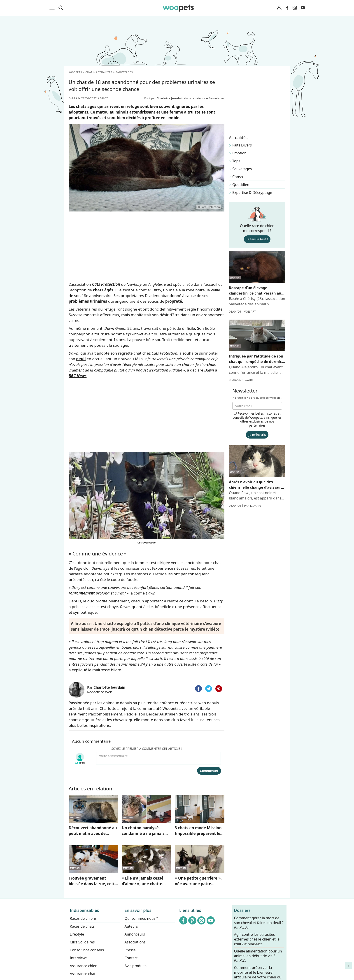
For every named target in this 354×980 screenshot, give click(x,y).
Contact (131, 958)
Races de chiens (83, 918)
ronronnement (82, 593)
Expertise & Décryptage (252, 193)
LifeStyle (77, 934)
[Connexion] (279, 8)
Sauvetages (242, 169)
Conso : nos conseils (87, 950)
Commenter (209, 771)
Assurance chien (84, 966)
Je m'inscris (257, 435)
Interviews (79, 958)
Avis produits (136, 966)
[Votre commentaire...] (158, 758)
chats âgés (103, 290)
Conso (238, 177)
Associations (135, 942)
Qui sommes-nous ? (141, 918)
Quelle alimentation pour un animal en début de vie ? (258, 956)
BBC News (78, 376)
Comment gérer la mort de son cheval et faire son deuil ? (259, 923)
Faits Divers (242, 145)
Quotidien (241, 185)
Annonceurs (135, 934)
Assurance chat (83, 974)
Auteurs (131, 926)
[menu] (53, 8)
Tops (236, 161)
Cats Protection (106, 284)
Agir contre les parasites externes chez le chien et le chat (257, 939)
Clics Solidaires (82, 942)
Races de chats (82, 926)
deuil (81, 359)
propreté (174, 301)
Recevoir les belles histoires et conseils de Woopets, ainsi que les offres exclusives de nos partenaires (257, 419)
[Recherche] (61, 8)
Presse (130, 950)
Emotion (239, 153)
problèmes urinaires (88, 301)
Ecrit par (164, 98)
